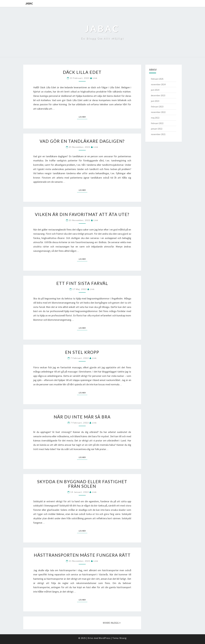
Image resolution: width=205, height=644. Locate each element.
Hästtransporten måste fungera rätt (82, 555)
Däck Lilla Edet (82, 72)
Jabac (29, 3)
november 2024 (158, 84)
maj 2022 (155, 118)
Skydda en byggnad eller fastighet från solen (82, 484)
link (95, 78)
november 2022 (158, 112)
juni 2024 (155, 90)
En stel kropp (82, 352)
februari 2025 (157, 79)
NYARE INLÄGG (112, 623)
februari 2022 (157, 123)
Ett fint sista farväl (82, 283)
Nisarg (123, 638)
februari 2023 (157, 107)
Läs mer (83, 117)
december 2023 (158, 95)
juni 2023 (155, 101)
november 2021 (158, 134)
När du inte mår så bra (82, 417)
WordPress (105, 638)
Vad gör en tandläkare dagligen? (82, 141)
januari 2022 (157, 129)
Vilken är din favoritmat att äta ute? (82, 214)
